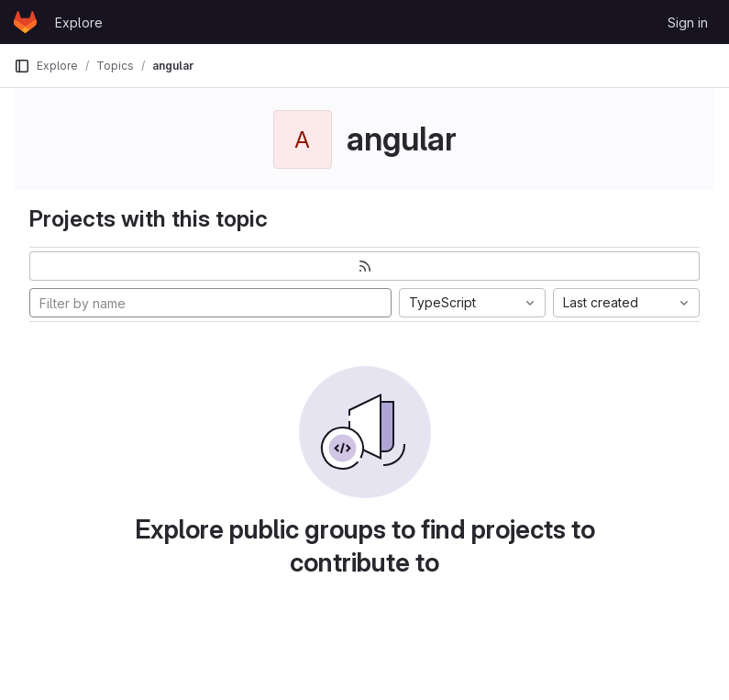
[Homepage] (25, 22)
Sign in (688, 22)
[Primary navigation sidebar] (22, 66)
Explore (79, 22)
